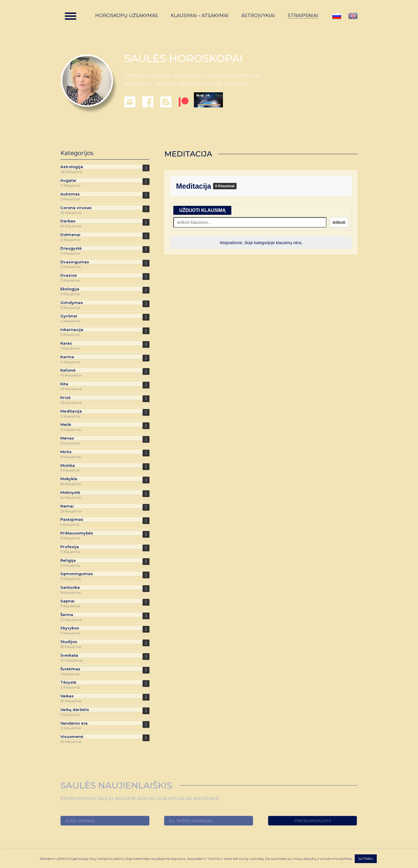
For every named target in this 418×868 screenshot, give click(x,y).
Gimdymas (72, 303)
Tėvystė (68, 682)
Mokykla (69, 479)
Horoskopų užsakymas (127, 16)
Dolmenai (70, 235)
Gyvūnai (69, 316)
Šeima (67, 615)
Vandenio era (74, 723)
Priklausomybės (77, 533)
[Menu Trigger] (71, 16)
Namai (67, 506)
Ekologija (70, 289)
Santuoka (70, 587)
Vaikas (67, 696)
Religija (68, 560)
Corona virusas (76, 208)
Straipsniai (303, 16)
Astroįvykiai (258, 16)
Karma (67, 357)
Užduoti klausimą (202, 210)
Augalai (68, 180)
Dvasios (69, 275)
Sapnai (67, 601)
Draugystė (71, 248)
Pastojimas (72, 519)
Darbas (68, 221)
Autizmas (70, 194)
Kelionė (68, 370)
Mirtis (66, 452)
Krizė (65, 398)
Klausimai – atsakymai (200, 16)
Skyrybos (70, 628)
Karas (66, 343)
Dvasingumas (75, 262)
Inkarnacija (72, 330)
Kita (64, 384)
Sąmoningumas (77, 574)
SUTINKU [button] (366, 859)
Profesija (70, 547)
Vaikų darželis (75, 710)
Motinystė (70, 492)
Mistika (68, 465)
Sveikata (69, 655)
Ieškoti (339, 222)
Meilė (66, 425)
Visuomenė (72, 737)
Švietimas (70, 669)
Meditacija (194, 186)
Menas (67, 438)
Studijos (69, 642)
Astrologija (72, 167)
